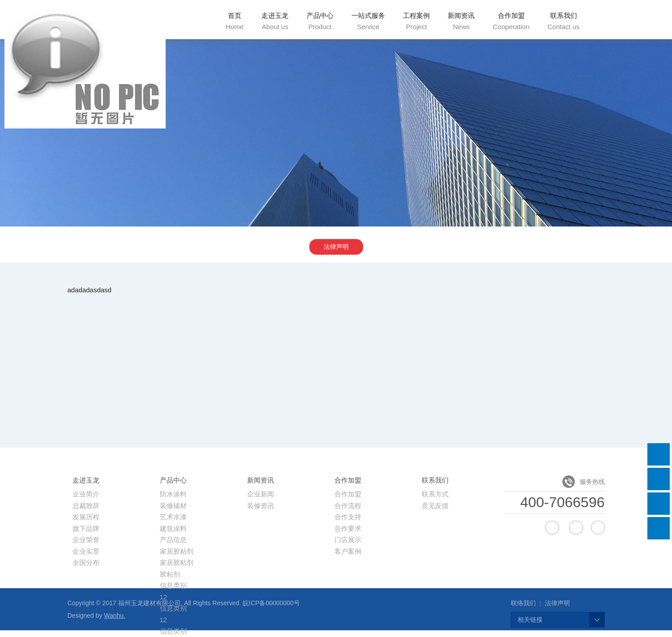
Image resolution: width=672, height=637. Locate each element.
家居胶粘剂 (177, 551)
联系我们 (564, 21)
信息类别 (173, 585)
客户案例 (348, 551)
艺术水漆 (173, 517)
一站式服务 (368, 21)
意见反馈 (435, 506)
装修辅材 (173, 506)
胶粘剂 (170, 574)
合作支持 (348, 517)
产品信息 (173, 540)
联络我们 (523, 603)
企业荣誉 (86, 540)
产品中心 (320, 21)
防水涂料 (173, 494)
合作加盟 (511, 21)
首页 (235, 21)
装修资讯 (261, 506)
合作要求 (348, 528)
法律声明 (336, 247)
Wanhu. (115, 616)
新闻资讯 (461, 21)
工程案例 (416, 21)
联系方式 (435, 494)
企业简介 (86, 494)
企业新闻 (261, 494)
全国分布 (86, 562)
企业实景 (86, 551)
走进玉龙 (275, 21)
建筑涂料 (173, 528)
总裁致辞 (86, 506)
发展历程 (86, 517)
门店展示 (348, 540)
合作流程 (348, 506)
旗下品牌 (86, 528)
